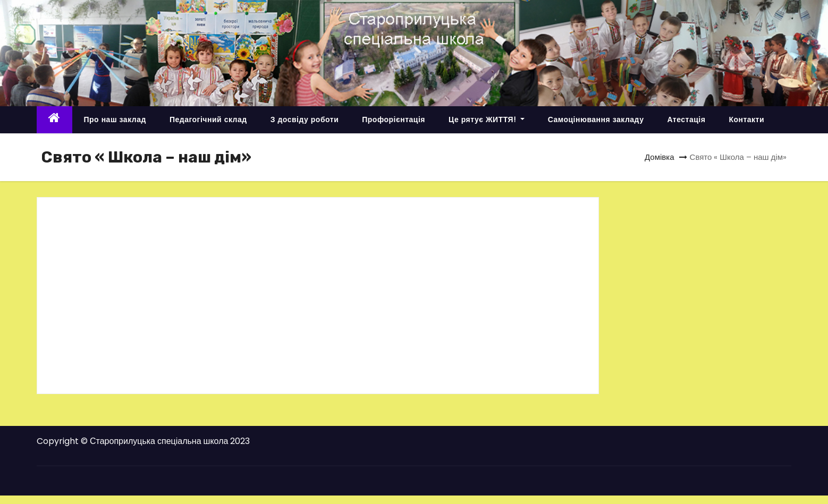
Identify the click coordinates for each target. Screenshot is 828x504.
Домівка (660, 157)
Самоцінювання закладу (596, 119)
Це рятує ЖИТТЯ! (487, 119)
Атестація (686, 119)
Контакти (746, 119)
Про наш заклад (115, 119)
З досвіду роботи (305, 119)
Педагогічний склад (208, 119)
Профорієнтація (394, 119)
